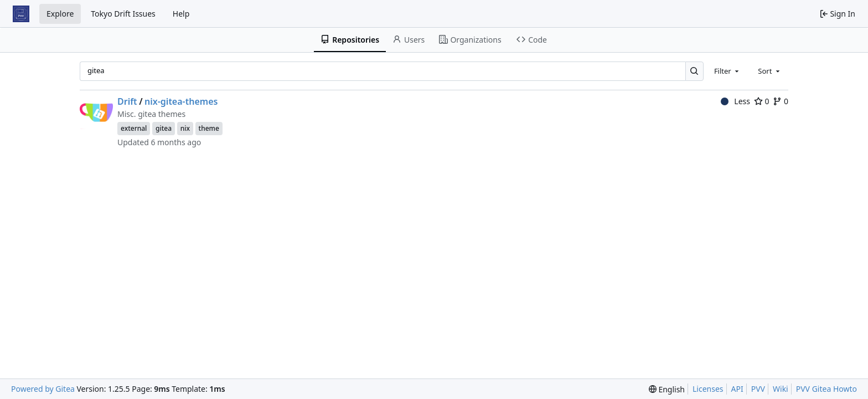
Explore (60, 14)
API (737, 389)
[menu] (667, 389)
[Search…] (694, 71)
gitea (164, 128)
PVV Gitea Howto (826, 389)
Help (181, 14)
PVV (758, 389)
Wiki (781, 389)
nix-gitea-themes (181, 101)
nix (185, 128)
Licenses (708, 389)
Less (735, 101)
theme (209, 128)
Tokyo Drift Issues (123, 14)
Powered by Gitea (43, 389)
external (134, 128)
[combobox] (727, 71)
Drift (127, 101)
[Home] (21, 14)
